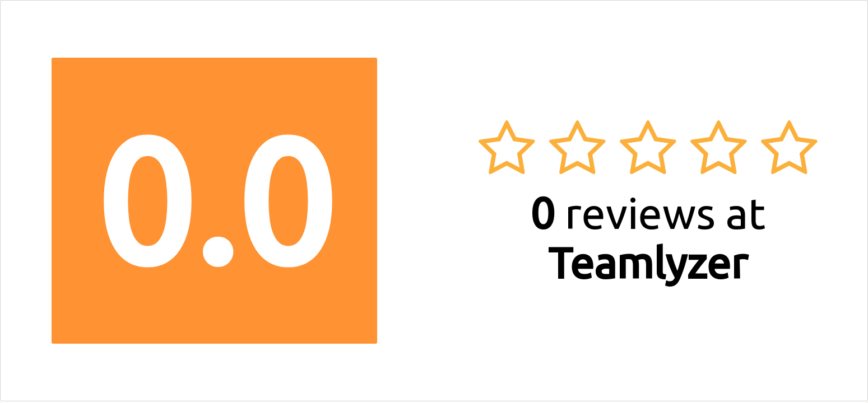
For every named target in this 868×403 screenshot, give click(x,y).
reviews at (648, 238)
